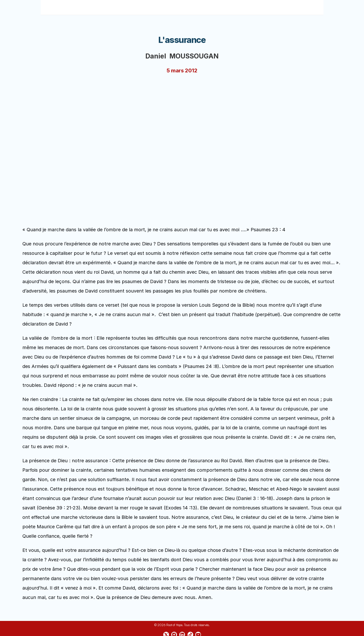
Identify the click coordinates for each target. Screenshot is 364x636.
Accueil (130, 7)
